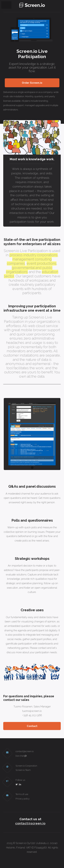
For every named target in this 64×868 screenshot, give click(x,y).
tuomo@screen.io (32, 711)
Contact (32, 726)
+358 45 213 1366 (32, 715)
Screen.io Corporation (26, 766)
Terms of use (22, 794)
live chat (21, 756)
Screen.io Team (23, 770)
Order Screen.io (32, 83)
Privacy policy (23, 799)
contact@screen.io (25, 751)
